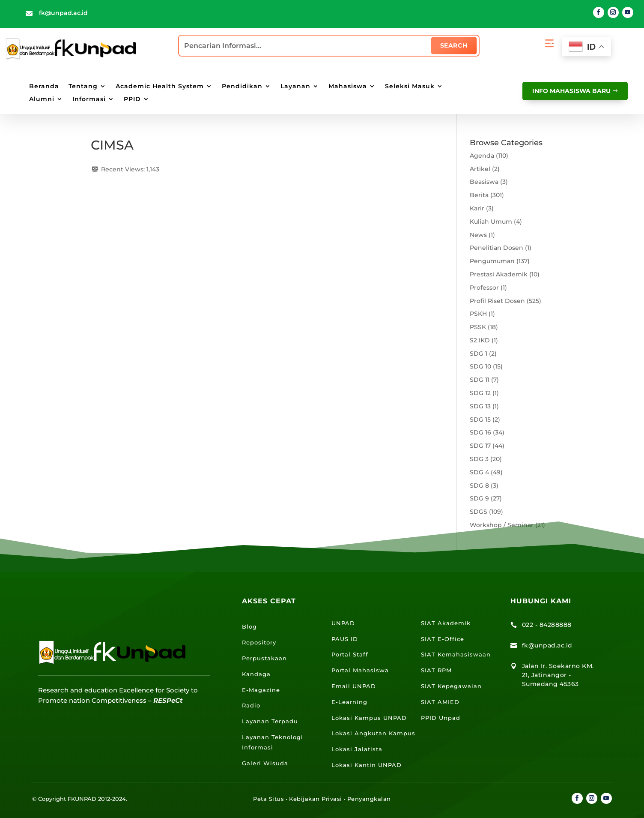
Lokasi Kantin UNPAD (367, 765)
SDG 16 (480, 432)
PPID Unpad (441, 718)
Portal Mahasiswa (360, 670)
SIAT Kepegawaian (451, 686)
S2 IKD (480, 340)
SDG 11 (480, 380)
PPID (132, 99)
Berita (479, 195)
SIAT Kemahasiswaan (456, 654)
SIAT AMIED (440, 702)
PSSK (478, 327)
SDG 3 (479, 459)
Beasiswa (484, 182)
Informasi (89, 99)
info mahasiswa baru (569, 90)
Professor (484, 288)
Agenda (482, 156)
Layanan (295, 87)
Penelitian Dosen (496, 248)
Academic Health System (160, 87)
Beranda (44, 87)
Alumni (42, 99)
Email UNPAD (354, 686)
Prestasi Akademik (499, 274)
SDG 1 (479, 354)
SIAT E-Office (443, 639)
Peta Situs (268, 799)
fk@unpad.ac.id (63, 13)
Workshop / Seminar (502, 525)
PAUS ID (345, 639)
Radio (251, 705)
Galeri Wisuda (265, 763)
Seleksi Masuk (410, 87)
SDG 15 (480, 419)
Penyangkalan (369, 799)
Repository (259, 642)
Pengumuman (492, 261)
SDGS (479, 512)
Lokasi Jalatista (357, 749)
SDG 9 (479, 498)
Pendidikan (242, 87)
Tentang (83, 87)
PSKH (478, 314)
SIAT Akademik (446, 623)
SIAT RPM (436, 670)
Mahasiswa (348, 87)
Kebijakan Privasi (316, 799)
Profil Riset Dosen (497, 301)
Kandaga (256, 674)
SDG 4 (479, 472)
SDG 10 (480, 366)
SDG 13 (480, 406)
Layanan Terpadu (270, 721)
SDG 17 (480, 446)
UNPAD (343, 623)
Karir (477, 208)
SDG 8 (479, 485)
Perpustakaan (264, 658)
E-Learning (349, 702)
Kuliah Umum (491, 222)
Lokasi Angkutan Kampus (373, 733)
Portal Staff (350, 654)
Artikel (480, 169)
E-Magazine (261, 690)
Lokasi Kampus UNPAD (369, 718)
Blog (249, 626)
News (478, 235)
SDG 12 (480, 393)
